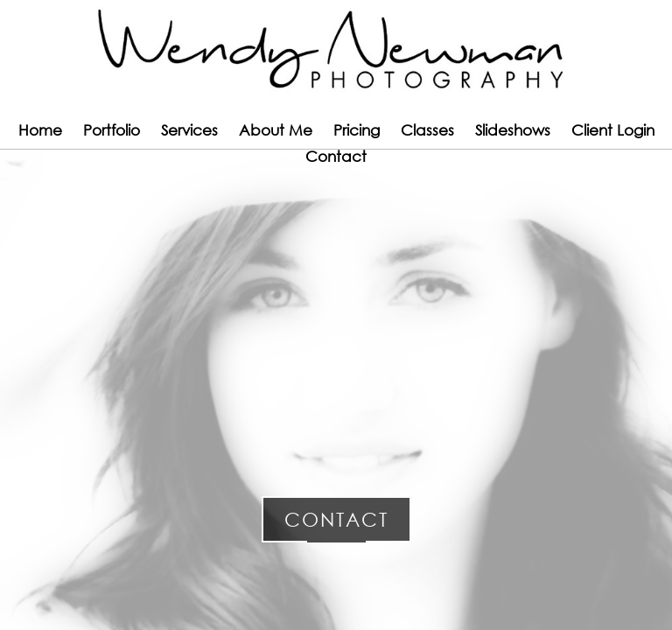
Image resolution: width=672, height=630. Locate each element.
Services (189, 130)
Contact (336, 156)
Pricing (357, 130)
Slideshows (513, 130)
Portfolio (112, 130)
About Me (276, 130)
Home (40, 130)
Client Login (613, 130)
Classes (427, 130)
